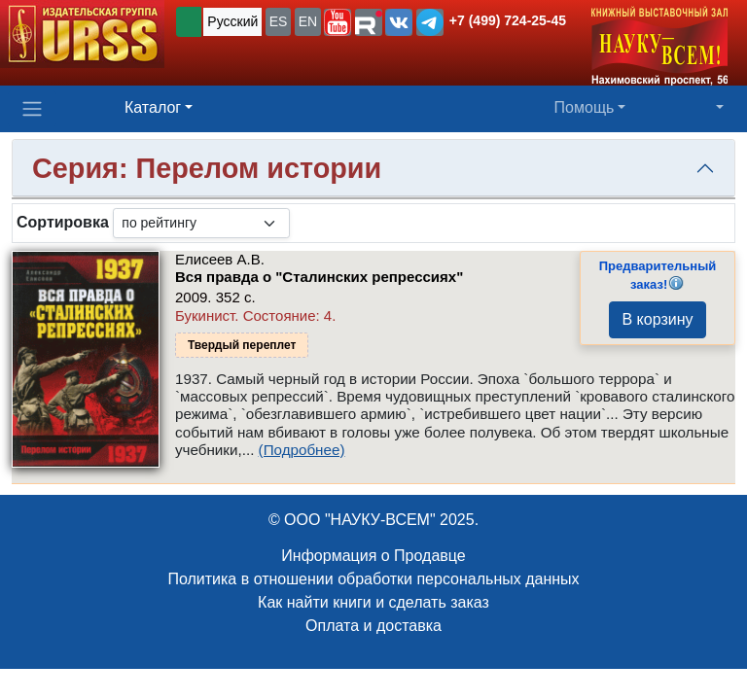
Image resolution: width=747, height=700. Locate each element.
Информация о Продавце (373, 556)
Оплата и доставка (373, 626)
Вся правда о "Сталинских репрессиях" (319, 277)
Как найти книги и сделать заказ (373, 602)
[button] (338, 22)
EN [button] (308, 21)
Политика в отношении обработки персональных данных (373, 579)
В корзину (657, 319)
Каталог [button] (153, 107)
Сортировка (63, 222)
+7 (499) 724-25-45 (508, 20)
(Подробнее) (302, 450)
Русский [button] (232, 21)
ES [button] (279, 21)
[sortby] (201, 223)
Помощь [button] (585, 107)
